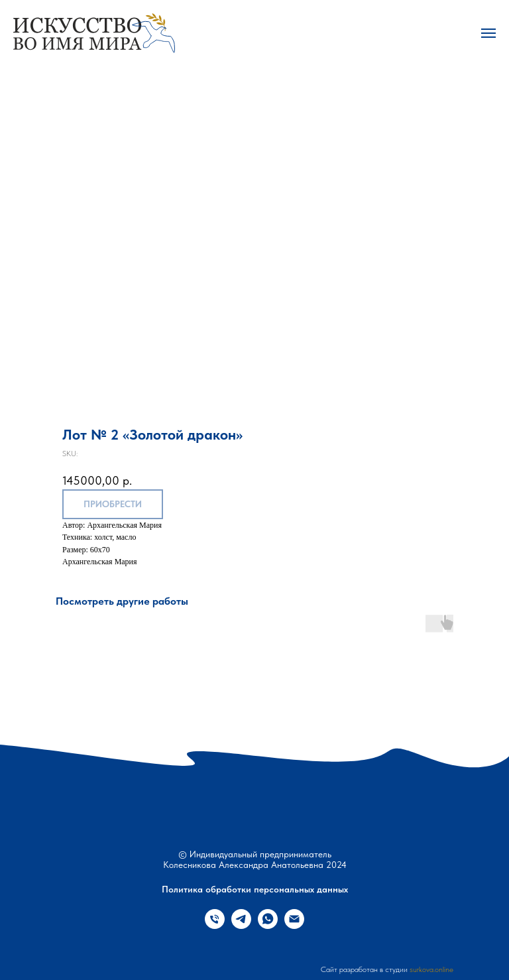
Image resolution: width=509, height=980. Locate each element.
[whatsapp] (268, 925)
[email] (294, 925)
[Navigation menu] (488, 33)
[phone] (215, 925)
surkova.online (431, 969)
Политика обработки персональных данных (255, 889)
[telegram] (241, 925)
